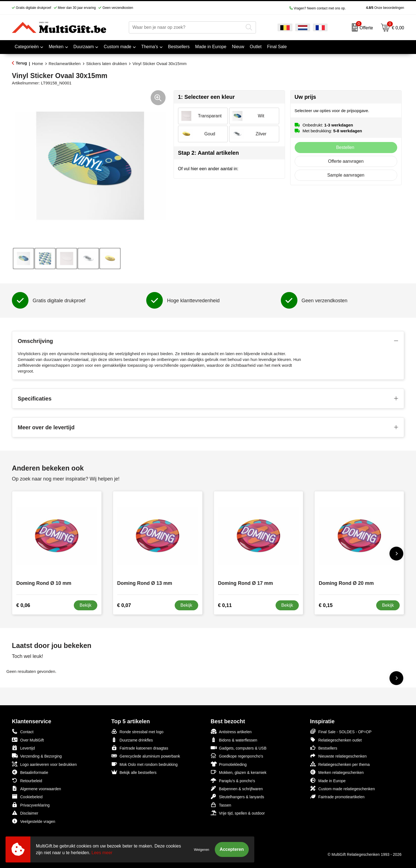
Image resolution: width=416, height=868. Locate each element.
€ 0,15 (326, 605)
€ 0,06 (23, 605)
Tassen (221, 805)
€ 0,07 (124, 605)
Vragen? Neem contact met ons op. (318, 8)
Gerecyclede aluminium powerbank (146, 756)
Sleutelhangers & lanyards (237, 796)
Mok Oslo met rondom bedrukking (145, 764)
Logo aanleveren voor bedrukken (44, 764)
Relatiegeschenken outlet (336, 740)
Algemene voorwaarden (36, 788)
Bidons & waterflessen (234, 740)
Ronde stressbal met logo (138, 731)
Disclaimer (25, 813)
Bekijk (86, 605)
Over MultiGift (28, 740)
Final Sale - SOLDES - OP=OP (341, 731)
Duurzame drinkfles (132, 740)
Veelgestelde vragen (34, 821)
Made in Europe (328, 780)
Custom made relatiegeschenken (343, 788)
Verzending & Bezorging (37, 756)
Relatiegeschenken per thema (340, 764)
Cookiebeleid (27, 796)
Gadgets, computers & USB (239, 748)
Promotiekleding (229, 764)
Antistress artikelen (231, 731)
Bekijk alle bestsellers (134, 772)
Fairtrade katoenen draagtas (140, 748)
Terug (21, 63)
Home (38, 64)
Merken (56, 47)
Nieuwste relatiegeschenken (338, 756)
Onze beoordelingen (376, 8)
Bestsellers (324, 748)
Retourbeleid (27, 780)
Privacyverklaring (31, 805)
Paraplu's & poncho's (233, 780)
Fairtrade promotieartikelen (337, 796)
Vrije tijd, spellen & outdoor (238, 813)
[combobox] (186, 27)
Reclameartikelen (65, 64)
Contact (23, 732)
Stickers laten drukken (107, 64)
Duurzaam (84, 47)
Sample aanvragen (346, 175)
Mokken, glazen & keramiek (239, 772)
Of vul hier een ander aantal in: (208, 169)
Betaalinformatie (30, 772)
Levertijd (23, 748)
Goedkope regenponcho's (237, 756)
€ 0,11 (225, 605)
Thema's (150, 47)
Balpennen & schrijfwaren (237, 788)
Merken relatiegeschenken (337, 772)
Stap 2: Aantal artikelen (208, 153)
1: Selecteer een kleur (206, 97)
